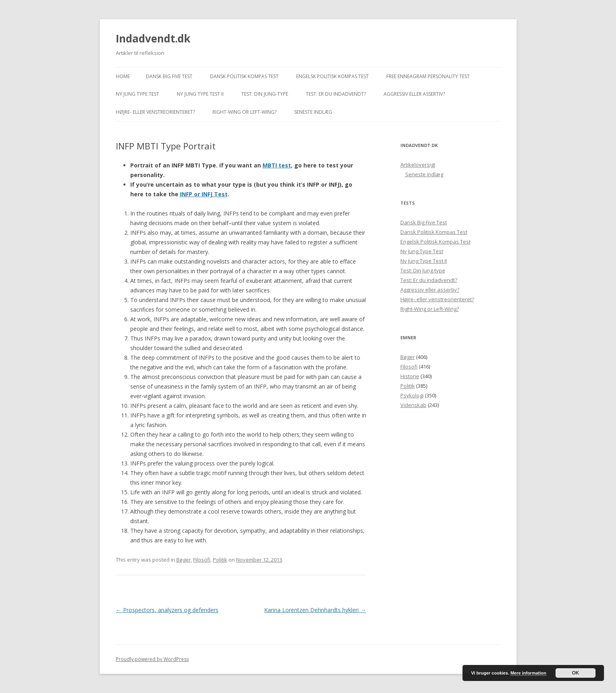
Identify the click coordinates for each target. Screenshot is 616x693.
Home (123, 76)
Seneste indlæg (313, 112)
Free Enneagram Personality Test (428, 76)
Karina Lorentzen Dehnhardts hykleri (315, 610)
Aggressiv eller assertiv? (414, 94)
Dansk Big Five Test (169, 76)
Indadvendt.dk (153, 38)
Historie (410, 376)
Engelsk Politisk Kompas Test (332, 76)
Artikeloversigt (418, 165)
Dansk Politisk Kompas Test (244, 76)
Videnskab (413, 405)
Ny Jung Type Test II (200, 94)
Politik (220, 560)
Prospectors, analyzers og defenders (167, 610)
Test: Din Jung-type (265, 94)
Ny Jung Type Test (137, 94)
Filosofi (202, 560)
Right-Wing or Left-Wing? (244, 112)
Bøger (184, 560)
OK (576, 673)
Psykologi (412, 395)
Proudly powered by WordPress (152, 659)
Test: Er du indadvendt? (336, 94)
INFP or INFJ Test (204, 194)
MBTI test (277, 165)
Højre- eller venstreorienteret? (155, 112)
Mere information (528, 673)
